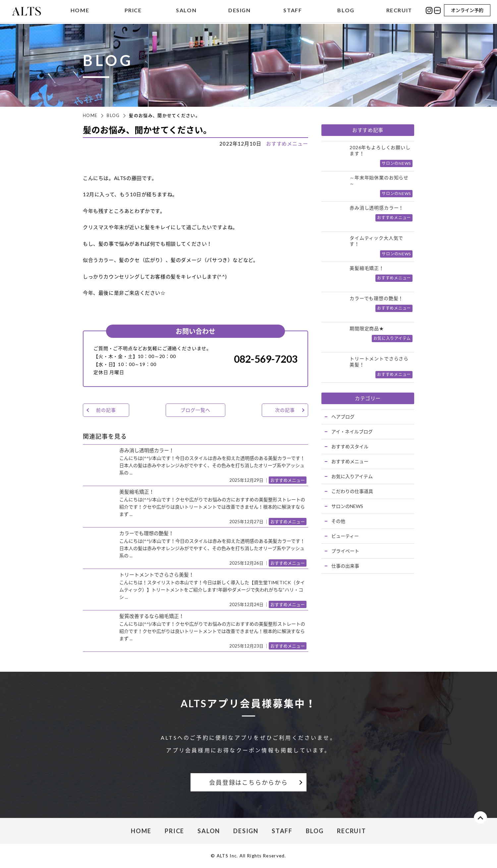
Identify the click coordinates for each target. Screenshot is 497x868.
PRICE (133, 11)
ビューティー (345, 536)
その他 (338, 521)
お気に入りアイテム (352, 476)
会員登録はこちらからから (248, 782)
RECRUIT (399, 11)
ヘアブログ (343, 417)
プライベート (345, 551)
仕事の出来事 (345, 566)
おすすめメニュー (287, 144)
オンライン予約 (467, 11)
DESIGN (240, 11)
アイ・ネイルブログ (352, 432)
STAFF (293, 11)
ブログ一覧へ (195, 410)
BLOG (346, 11)
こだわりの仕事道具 (352, 491)
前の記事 (106, 410)
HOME (80, 11)
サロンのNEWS (347, 506)
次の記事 (285, 410)
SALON (186, 11)
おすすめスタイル (350, 446)
